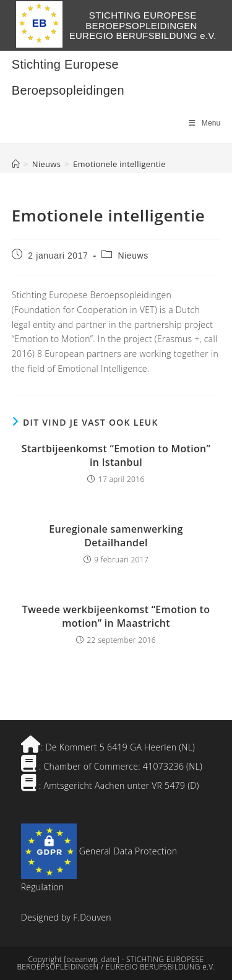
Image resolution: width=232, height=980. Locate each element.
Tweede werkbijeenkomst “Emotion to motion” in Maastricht (116, 616)
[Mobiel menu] (204, 123)
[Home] (16, 164)
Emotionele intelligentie (119, 164)
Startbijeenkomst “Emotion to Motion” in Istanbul (116, 455)
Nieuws (133, 256)
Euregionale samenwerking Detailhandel (116, 536)
